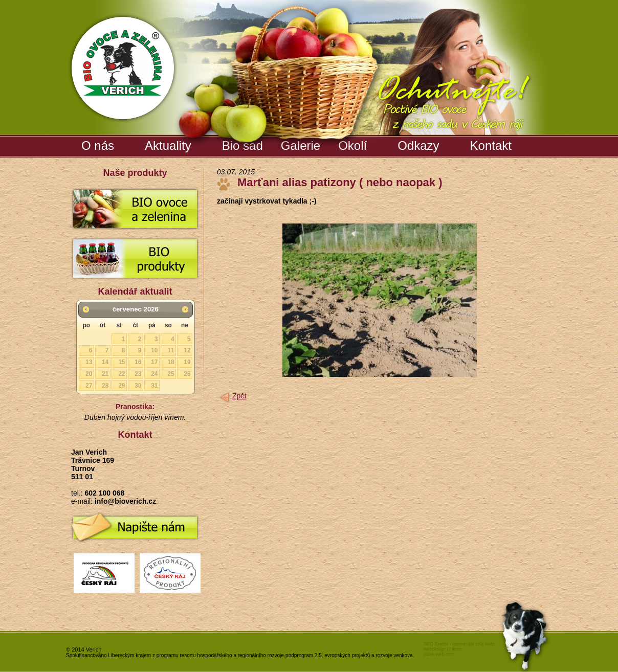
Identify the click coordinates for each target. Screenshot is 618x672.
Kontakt (491, 145)
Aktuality (168, 145)
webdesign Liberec (443, 649)
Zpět (239, 396)
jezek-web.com (439, 654)
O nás (98, 145)
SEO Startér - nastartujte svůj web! (459, 644)
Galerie (302, 144)
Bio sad (244, 144)
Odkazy (418, 145)
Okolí (352, 145)
